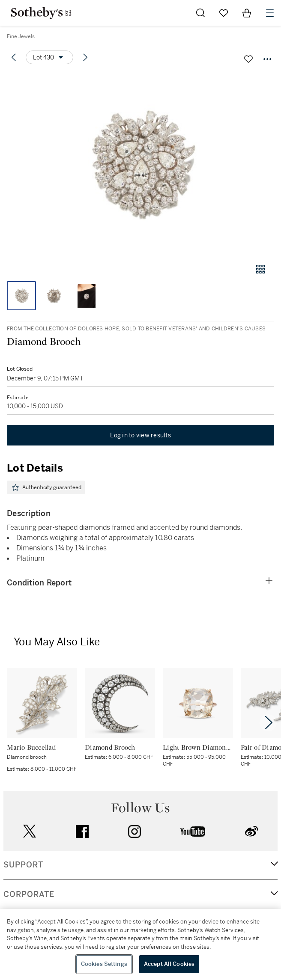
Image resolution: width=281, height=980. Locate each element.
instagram (135, 832)
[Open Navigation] (270, 13)
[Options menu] (49, 57)
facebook (82, 832)
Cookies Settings (104, 964)
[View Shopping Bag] (247, 13)
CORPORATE (29, 894)
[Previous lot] (14, 57)
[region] (140, 944)
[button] (140, 164)
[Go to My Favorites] (224, 13)
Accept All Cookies (169, 964)
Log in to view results (140, 435)
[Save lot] (248, 59)
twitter (30, 831)
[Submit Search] (200, 13)
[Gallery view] (260, 269)
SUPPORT (23, 865)
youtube (193, 832)
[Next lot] (85, 57)
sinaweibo (251, 831)
